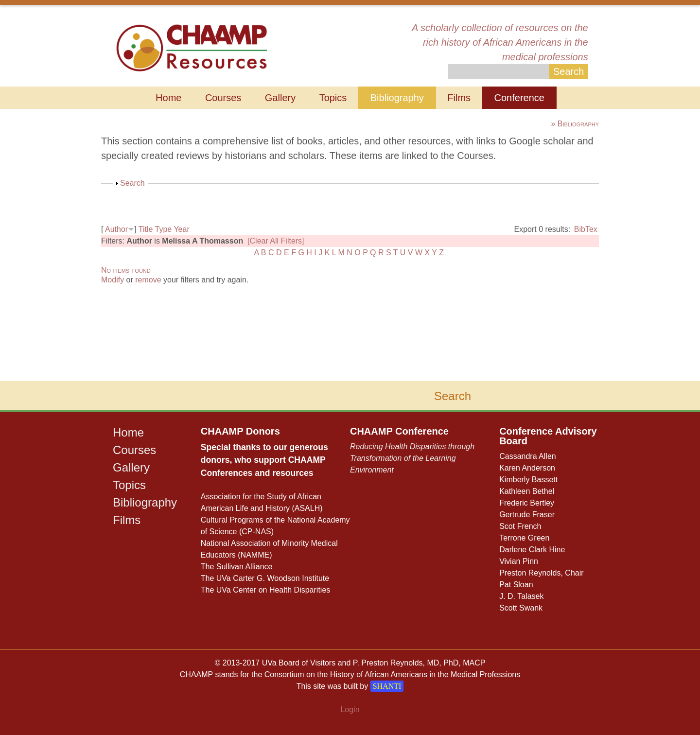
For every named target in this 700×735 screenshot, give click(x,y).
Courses (223, 98)
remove (148, 280)
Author (116, 229)
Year (181, 229)
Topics (333, 98)
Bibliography (397, 98)
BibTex (586, 229)
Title (146, 229)
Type (164, 229)
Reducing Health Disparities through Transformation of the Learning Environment (412, 458)
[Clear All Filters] (276, 241)
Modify (113, 280)
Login (350, 709)
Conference (519, 98)
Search (132, 183)
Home (168, 98)
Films (459, 98)
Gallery (280, 98)
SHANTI (387, 686)
